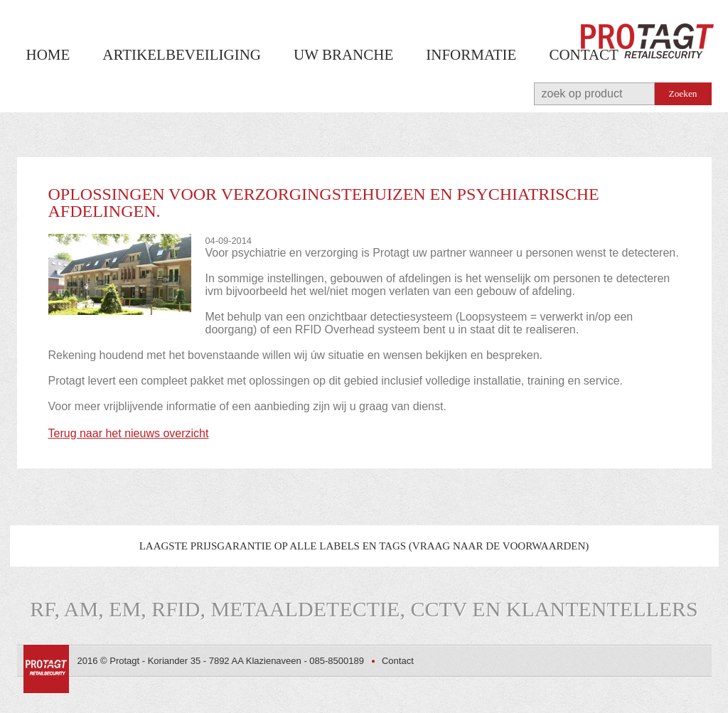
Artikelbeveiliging (182, 55)
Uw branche (343, 55)
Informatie (471, 55)
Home (48, 55)
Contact (583, 55)
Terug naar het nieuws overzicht (129, 433)
